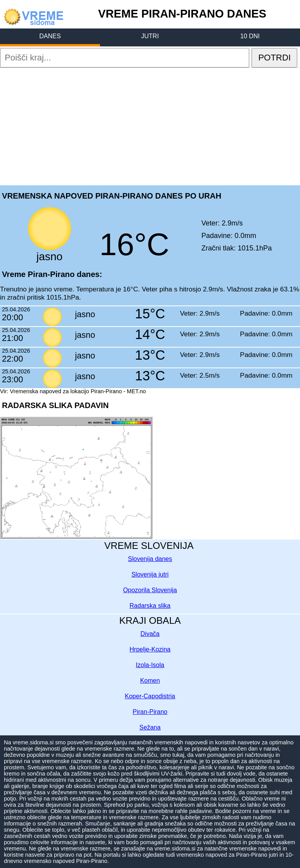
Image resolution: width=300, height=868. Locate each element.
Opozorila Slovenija (150, 590)
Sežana (150, 727)
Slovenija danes (150, 559)
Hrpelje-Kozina (150, 649)
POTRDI (274, 58)
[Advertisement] (150, 126)
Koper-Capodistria (150, 696)
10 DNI (250, 36)
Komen (150, 681)
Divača (150, 634)
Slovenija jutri (150, 574)
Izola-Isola (150, 665)
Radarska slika (150, 606)
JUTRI (150, 36)
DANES (50, 36)
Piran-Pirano (150, 712)
